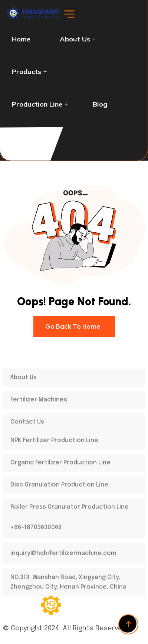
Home (21, 39)
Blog (100, 104)
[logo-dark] (35, 17)
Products (27, 72)
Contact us (29, 137)
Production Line (37, 104)
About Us (75, 39)
